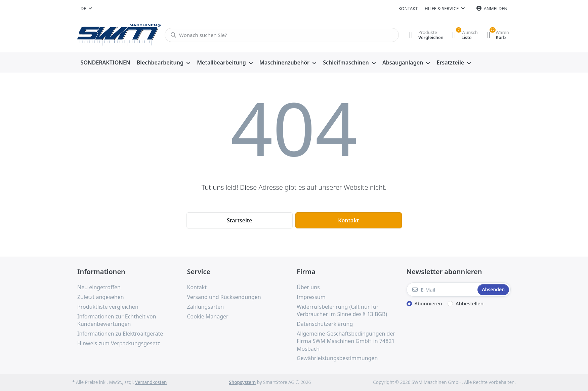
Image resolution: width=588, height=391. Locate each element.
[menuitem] (105, 63)
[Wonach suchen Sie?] (280, 35)
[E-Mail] (442, 290)
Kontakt (408, 8)
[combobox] (86, 8)
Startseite (240, 220)
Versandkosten (151, 382)
